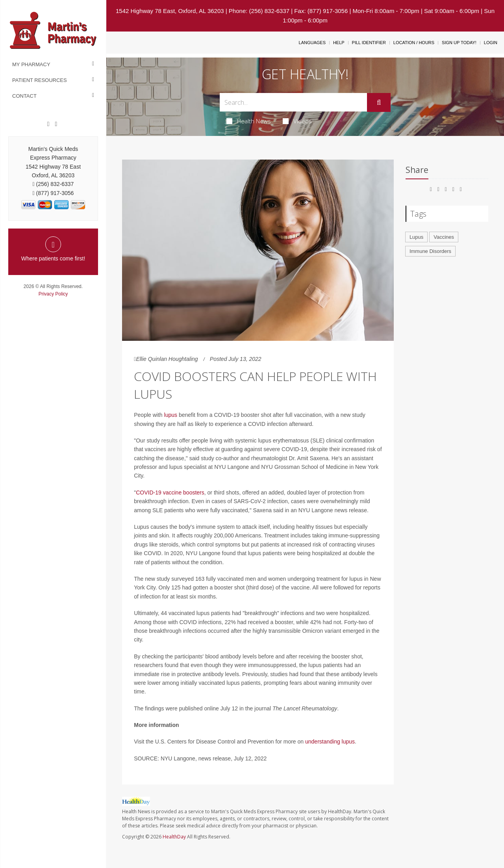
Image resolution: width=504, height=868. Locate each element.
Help (339, 43)
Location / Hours (414, 43)
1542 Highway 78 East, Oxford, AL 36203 (170, 11)
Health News (249, 121)
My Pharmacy (31, 64)
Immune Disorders (430, 251)
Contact (24, 96)
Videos (297, 121)
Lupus (416, 237)
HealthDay (174, 837)
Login (491, 43)
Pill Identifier (369, 43)
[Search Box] (294, 102)
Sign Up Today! (459, 43)
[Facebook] (48, 124)
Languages (312, 43)
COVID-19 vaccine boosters (170, 493)
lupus (171, 415)
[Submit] (379, 102)
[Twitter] (56, 124)
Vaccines (444, 237)
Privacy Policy (53, 294)
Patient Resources (40, 80)
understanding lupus (330, 742)
